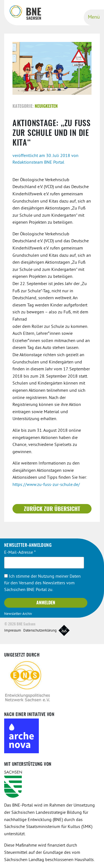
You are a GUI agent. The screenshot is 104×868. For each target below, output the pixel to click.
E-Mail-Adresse (20, 553)
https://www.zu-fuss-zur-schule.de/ (46, 485)
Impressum (13, 631)
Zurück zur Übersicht (52, 509)
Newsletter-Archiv (18, 614)
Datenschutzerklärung (40, 631)
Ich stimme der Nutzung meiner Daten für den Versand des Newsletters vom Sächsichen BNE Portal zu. (42, 583)
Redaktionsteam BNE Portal (38, 163)
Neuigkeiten (46, 106)
